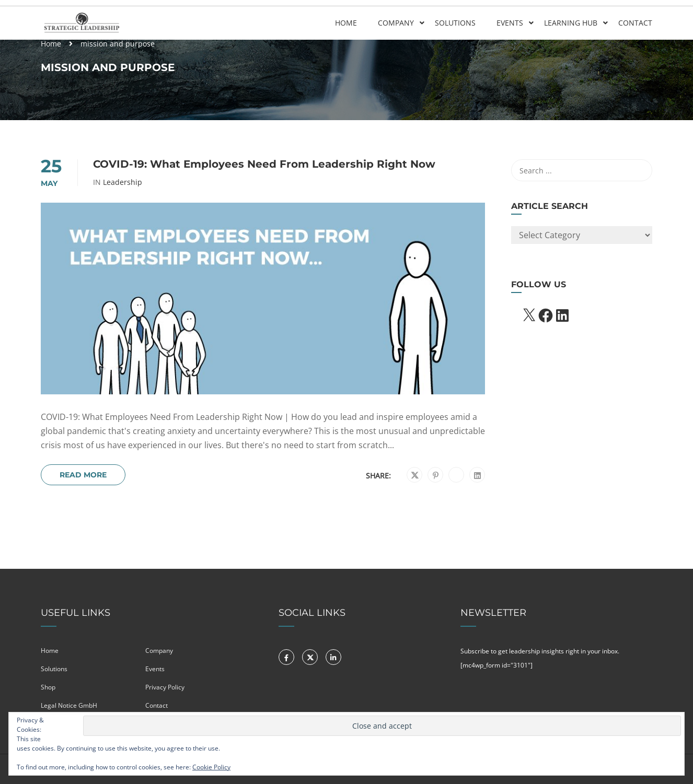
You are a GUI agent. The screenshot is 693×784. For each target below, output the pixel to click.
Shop (48, 687)
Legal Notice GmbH (69, 705)
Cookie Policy (211, 767)
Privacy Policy (165, 687)
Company (396, 23)
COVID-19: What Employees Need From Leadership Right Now (264, 164)
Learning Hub (571, 23)
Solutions (455, 23)
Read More (83, 475)
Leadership (123, 182)
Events (510, 23)
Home (346, 23)
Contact (635, 23)
